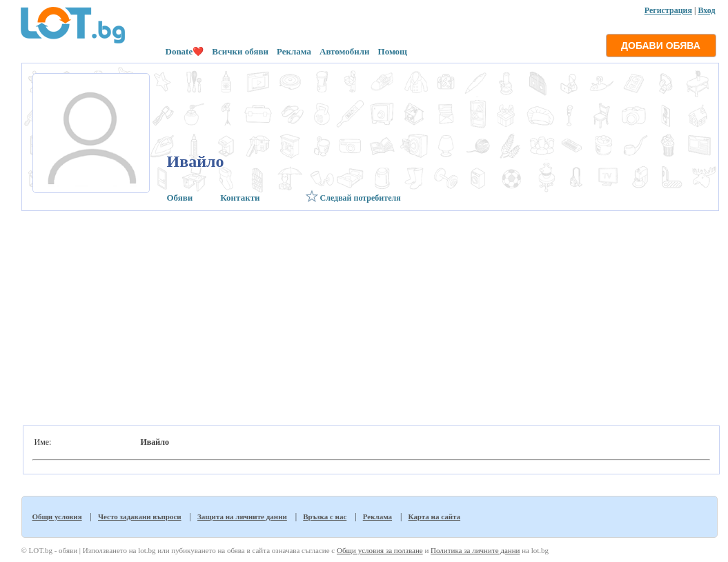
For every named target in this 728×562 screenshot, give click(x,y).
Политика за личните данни (475, 550)
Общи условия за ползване (380, 550)
